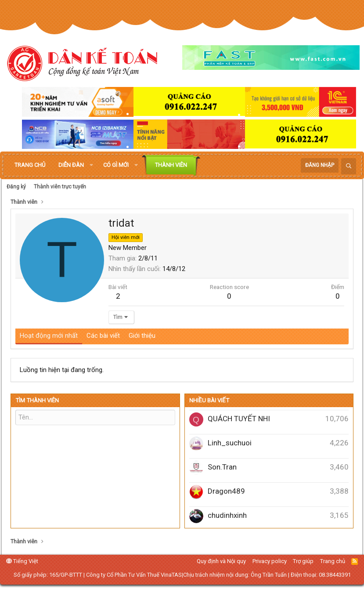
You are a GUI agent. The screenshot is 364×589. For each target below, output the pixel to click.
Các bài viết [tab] (103, 336)
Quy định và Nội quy (221, 561)
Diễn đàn (71, 165)
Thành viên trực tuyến (60, 187)
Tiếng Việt (22, 561)
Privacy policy (270, 561)
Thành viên (171, 165)
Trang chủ (30, 165)
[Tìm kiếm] (349, 166)
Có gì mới (116, 165)
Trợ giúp (303, 561)
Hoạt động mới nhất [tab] (49, 336)
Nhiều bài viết (209, 400)
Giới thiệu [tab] (142, 336)
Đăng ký (16, 187)
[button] (91, 165)
